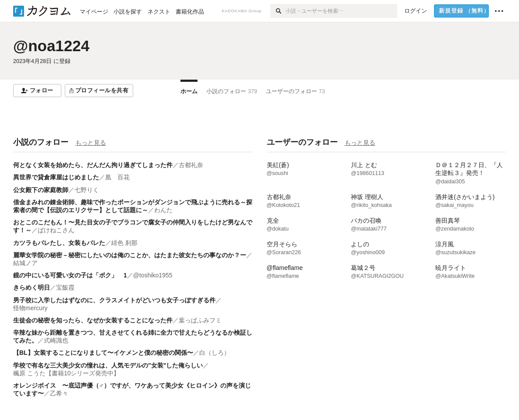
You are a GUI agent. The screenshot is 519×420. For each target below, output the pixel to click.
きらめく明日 (32, 287)
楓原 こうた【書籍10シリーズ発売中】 (66, 373)
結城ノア (25, 263)
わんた (163, 210)
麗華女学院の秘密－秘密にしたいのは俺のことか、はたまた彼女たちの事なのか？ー (130, 255)
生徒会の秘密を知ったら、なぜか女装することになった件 (93, 320)
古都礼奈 (191, 165)
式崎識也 (56, 340)
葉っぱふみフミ (200, 320)
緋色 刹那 (124, 243)
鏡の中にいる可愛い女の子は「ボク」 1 (70, 275)
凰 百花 (117, 177)
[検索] (278, 11)
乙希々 (59, 393)
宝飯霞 (65, 287)
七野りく (87, 190)
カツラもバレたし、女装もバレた (59, 243)
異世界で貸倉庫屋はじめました (56, 177)
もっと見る (91, 143)
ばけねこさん (56, 230)
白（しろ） (215, 353)
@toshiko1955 (153, 275)
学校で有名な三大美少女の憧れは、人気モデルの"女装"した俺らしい (108, 365)
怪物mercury (30, 308)
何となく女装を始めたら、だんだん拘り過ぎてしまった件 (93, 165)
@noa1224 (51, 46)
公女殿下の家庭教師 (41, 190)
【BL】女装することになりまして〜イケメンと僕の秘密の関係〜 (103, 353)
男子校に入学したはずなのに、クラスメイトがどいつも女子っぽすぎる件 (114, 300)
